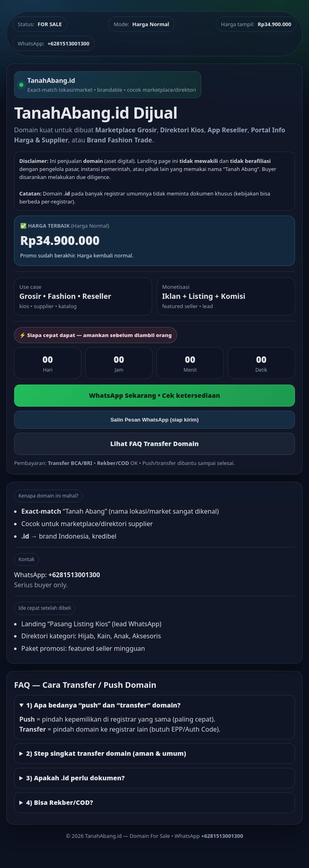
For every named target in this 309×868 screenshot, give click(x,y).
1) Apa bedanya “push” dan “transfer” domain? (103, 705)
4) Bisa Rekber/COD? (60, 802)
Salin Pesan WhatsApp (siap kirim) (154, 420)
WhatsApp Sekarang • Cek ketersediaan (154, 395)
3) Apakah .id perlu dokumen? (75, 778)
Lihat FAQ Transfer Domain (154, 444)
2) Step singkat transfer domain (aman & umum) (106, 753)
